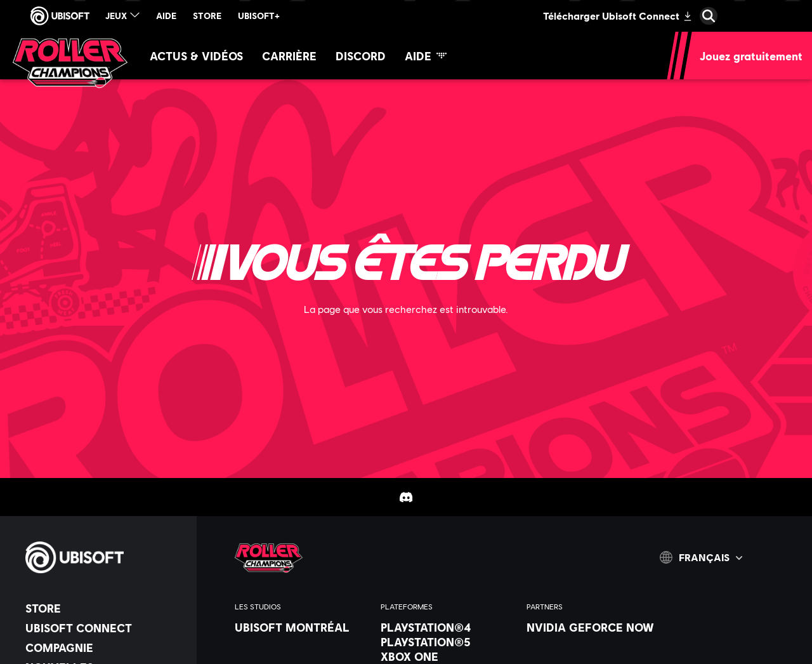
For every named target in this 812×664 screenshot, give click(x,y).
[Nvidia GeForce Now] (593, 627)
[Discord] (361, 56)
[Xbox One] (447, 656)
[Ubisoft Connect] (105, 628)
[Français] (701, 557)
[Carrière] (289, 56)
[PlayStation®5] (447, 642)
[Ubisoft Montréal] (301, 627)
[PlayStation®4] (447, 627)
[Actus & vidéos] (196, 56)
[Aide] (426, 56)
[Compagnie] (105, 647)
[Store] (105, 608)
